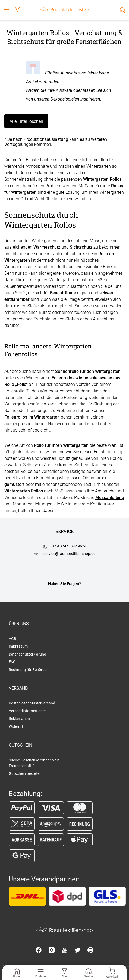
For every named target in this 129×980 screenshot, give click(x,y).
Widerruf (16, 726)
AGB (12, 639)
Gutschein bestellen (25, 773)
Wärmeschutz (47, 247)
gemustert (14, 484)
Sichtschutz (81, 247)
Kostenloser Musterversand (32, 703)
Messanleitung (110, 497)
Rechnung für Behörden (29, 670)
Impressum (18, 646)
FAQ (12, 662)
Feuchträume (63, 293)
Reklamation (19, 719)
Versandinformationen (28, 711)
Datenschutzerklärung (27, 654)
